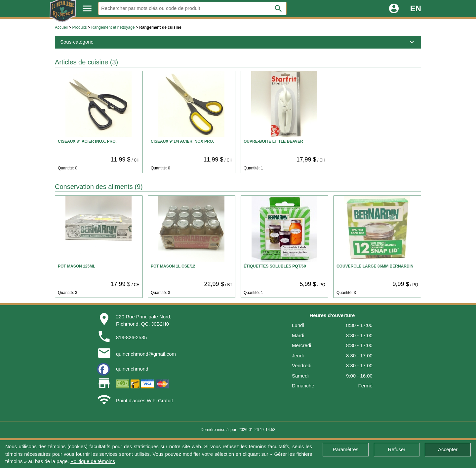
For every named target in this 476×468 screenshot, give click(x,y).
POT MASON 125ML (77, 266)
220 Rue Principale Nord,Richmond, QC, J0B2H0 (144, 320)
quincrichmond (132, 369)
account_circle (394, 8)
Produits (79, 27)
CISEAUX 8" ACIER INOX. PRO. (87, 141)
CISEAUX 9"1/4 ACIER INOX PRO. (182, 141)
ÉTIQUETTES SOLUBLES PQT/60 (275, 266)
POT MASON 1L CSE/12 (173, 266)
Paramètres (346, 449)
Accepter (448, 449)
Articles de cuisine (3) (86, 62)
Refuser (397, 449)
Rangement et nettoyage (113, 27)
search (278, 9)
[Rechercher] (192, 8)
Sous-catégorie (238, 42)
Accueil (61, 27)
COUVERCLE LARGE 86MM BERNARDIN (375, 266)
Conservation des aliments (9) (99, 187)
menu (87, 8)
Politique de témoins (93, 461)
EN (416, 8)
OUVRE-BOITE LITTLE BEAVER (273, 141)
